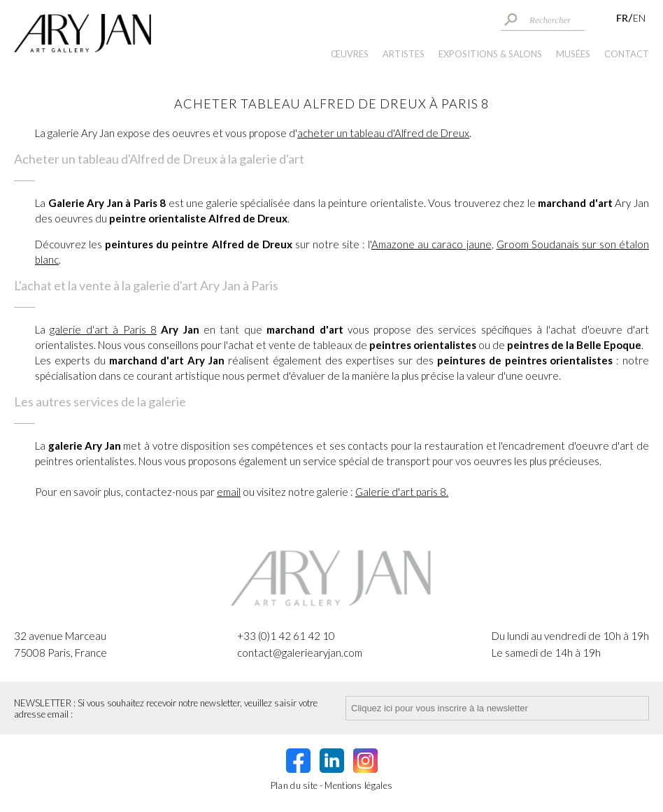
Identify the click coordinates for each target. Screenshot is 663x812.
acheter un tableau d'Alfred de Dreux (383, 133)
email (229, 492)
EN (639, 18)
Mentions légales (358, 785)
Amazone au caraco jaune (431, 244)
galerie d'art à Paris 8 (103, 329)
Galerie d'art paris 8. (402, 492)
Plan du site (294, 785)
